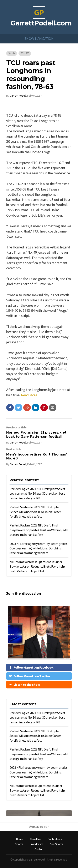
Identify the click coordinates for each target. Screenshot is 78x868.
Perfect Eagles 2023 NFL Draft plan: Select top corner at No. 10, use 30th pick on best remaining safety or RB (38, 493)
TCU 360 (25, 53)
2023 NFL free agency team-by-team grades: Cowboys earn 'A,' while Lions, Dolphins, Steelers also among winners (39, 548)
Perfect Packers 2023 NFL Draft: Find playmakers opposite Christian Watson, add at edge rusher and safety (38, 530)
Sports (12, 53)
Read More (29, 395)
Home (20, 839)
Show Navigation (39, 39)
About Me (35, 839)
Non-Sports (56, 844)
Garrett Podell (18, 96)
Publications (55, 839)
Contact (39, 849)
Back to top (39, 827)
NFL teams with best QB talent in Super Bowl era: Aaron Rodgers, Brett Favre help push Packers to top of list (37, 566)
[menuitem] (20, 839)
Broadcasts (36, 844)
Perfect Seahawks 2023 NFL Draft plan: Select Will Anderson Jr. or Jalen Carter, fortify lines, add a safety (35, 512)
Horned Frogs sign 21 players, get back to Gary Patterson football (36, 434)
